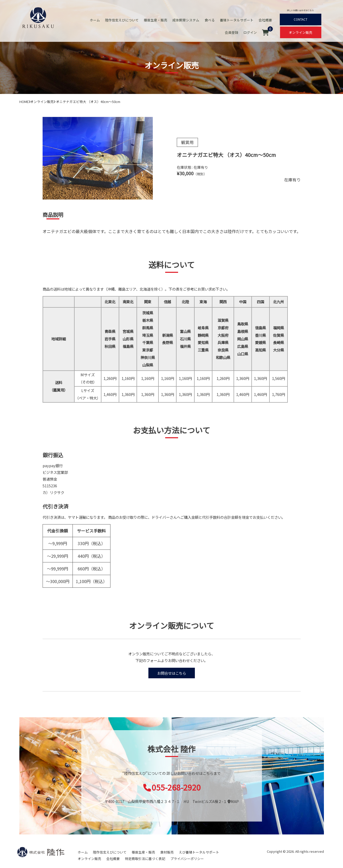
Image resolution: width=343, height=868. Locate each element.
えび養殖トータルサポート (199, 852)
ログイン (250, 32)
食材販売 (167, 852)
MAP (233, 801)
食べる (210, 20)
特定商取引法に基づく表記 (145, 859)
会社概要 (266, 20)
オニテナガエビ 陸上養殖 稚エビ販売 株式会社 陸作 (38, 17)
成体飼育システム (186, 20)
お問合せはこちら (172, 673)
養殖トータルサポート (237, 20)
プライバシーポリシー (187, 859)
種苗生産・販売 (156, 20)
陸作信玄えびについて (122, 20)
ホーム (95, 20)
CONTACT (301, 19)
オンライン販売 (301, 32)
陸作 (41, 852)
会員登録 (232, 32)
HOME (24, 102)
